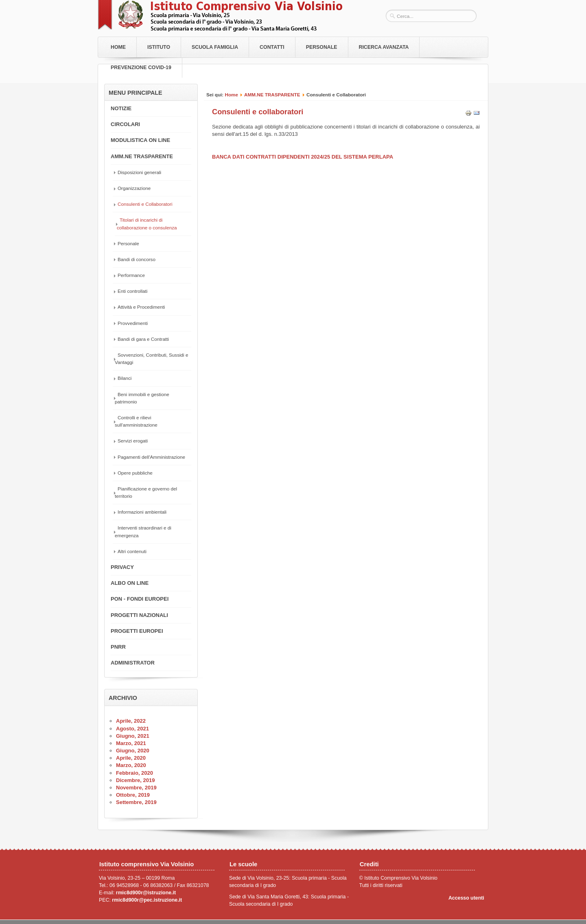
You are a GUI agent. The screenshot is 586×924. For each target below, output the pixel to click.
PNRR (118, 647)
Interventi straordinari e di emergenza (143, 531)
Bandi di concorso (137, 259)
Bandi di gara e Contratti (143, 339)
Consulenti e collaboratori (258, 112)
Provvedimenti (133, 323)
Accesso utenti (466, 898)
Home (118, 47)
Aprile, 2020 (131, 758)
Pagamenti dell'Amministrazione (151, 457)
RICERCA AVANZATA (384, 47)
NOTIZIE (121, 108)
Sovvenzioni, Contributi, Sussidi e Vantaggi (151, 358)
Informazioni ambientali (142, 512)
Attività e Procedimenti (141, 307)
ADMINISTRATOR (133, 663)
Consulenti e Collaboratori (145, 204)
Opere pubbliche (135, 473)
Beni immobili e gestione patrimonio (142, 398)
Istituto (159, 47)
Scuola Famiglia (215, 47)
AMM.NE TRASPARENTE (272, 95)
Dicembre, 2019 (135, 780)
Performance (131, 275)
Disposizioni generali (139, 172)
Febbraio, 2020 (134, 773)
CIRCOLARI (125, 124)
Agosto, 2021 (132, 729)
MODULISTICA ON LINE (140, 140)
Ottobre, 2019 (133, 795)
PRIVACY (122, 567)
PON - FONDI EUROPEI (140, 599)
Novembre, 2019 (136, 788)
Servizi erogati (133, 441)
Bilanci (125, 378)
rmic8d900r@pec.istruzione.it (147, 900)
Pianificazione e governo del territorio (146, 492)
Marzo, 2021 (131, 743)
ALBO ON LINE (130, 583)
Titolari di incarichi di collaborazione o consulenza (147, 223)
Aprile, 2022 (131, 721)
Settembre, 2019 (136, 802)
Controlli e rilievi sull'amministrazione (136, 421)
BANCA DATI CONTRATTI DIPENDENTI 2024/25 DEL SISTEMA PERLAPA (303, 157)
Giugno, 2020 (133, 751)
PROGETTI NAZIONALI (139, 615)
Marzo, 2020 (131, 765)
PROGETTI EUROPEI (137, 631)
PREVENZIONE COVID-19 (141, 68)
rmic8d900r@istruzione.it (146, 893)
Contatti (272, 47)
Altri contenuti (132, 551)
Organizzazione (134, 188)
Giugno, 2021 (133, 736)
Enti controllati (132, 291)
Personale (322, 47)
